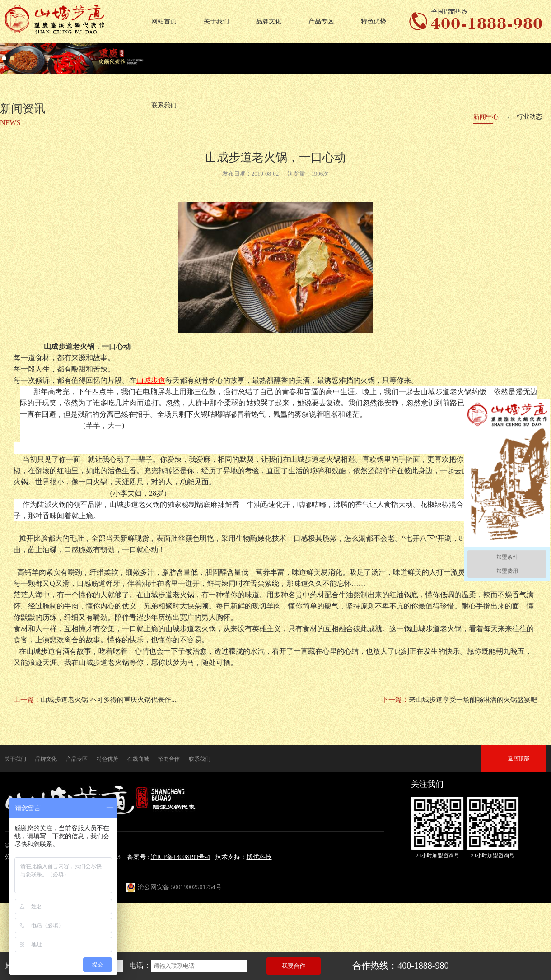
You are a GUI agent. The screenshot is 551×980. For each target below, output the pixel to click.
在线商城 (138, 759)
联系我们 (200, 759)
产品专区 (321, 21)
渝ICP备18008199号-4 (180, 857)
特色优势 (374, 21)
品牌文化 (269, 21)
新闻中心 (486, 117)
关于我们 (216, 21)
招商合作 (169, 759)
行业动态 (529, 117)
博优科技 (259, 857)
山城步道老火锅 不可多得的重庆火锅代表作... (108, 700)
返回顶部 (518, 758)
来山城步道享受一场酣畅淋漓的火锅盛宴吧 (473, 700)
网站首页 (164, 21)
